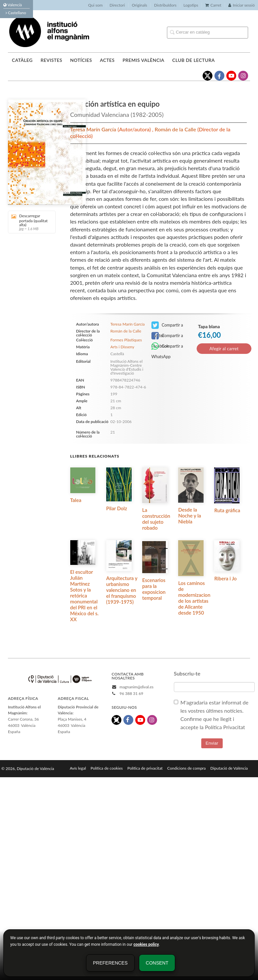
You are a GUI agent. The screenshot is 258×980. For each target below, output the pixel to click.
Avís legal (78, 768)
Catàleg (22, 60)
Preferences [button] (110, 963)
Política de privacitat (145, 768)
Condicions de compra (187, 768)
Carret (213, 5)
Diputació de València (229, 768)
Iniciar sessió (242, 5)
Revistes (51, 60)
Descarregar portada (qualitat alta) (30, 222)
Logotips (191, 5)
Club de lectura (193, 60)
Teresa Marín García (94, 129)
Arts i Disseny (122, 347)
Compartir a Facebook (167, 336)
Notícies (81, 60)
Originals (140, 5)
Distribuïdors (165, 5)
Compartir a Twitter (167, 326)
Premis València (143, 60)
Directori (117, 5)
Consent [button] (157, 963)
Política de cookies (107, 768)
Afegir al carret (224, 349)
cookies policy (146, 944)
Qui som (95, 5)
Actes (107, 60)
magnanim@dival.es (136, 687)
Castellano (16, 13)
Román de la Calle (176, 129)
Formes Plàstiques (126, 340)
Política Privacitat (225, 727)
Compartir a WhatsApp (167, 347)
